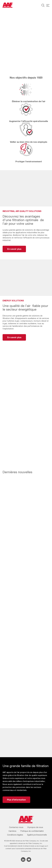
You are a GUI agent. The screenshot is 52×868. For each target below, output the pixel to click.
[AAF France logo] (8, 5)
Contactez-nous (16, 827)
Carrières (12, 831)
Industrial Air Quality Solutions (18, 49)
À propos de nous (35, 827)
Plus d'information (16, 800)
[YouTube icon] (29, 860)
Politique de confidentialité (32, 831)
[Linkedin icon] (23, 860)
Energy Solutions (11, 41)
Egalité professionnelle (37, 835)
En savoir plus (14, 249)
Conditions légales (15, 835)
